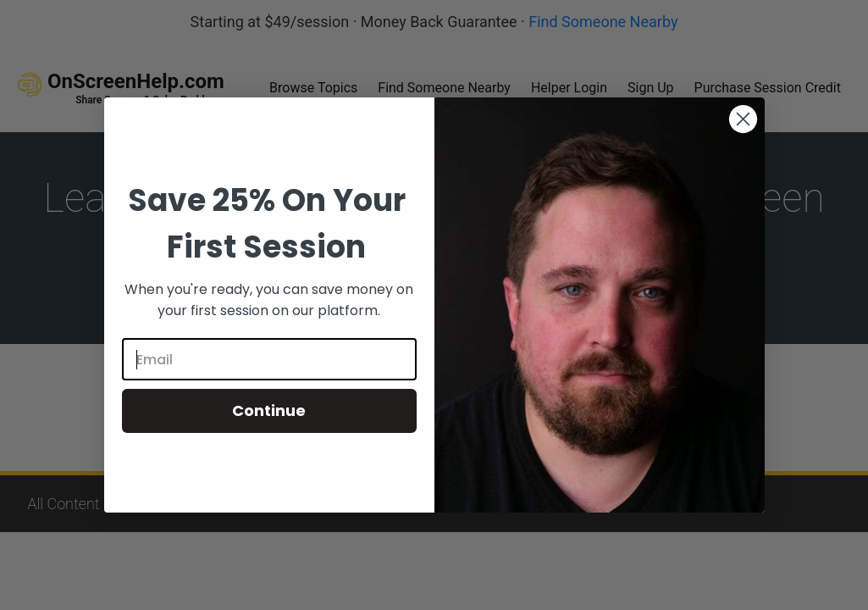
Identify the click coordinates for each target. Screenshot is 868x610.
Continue (269, 410)
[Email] (269, 359)
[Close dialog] (743, 119)
